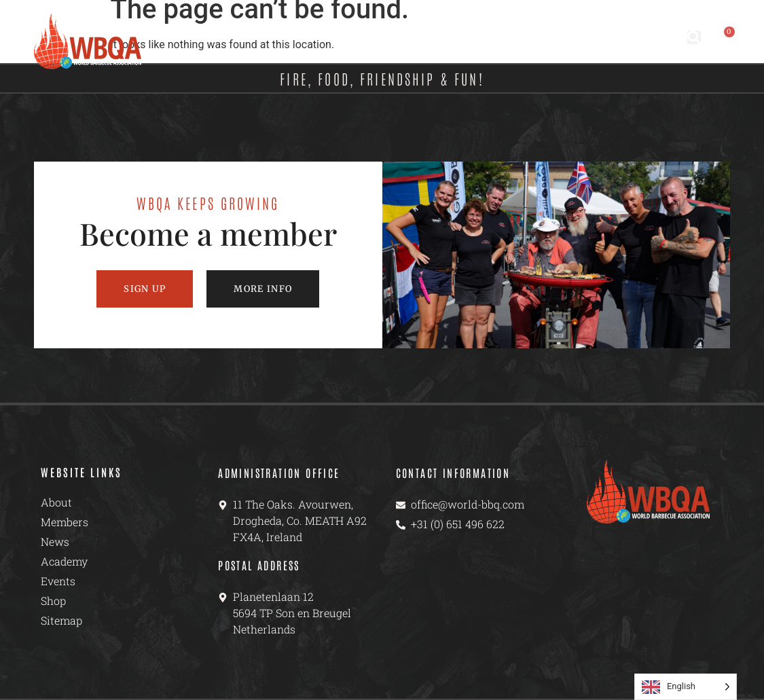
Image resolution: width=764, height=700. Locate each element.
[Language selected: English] (686, 687)
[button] (694, 37)
